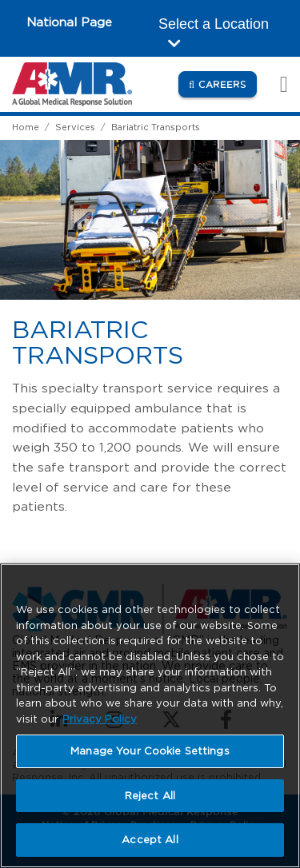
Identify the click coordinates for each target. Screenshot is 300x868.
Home (26, 127)
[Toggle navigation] (275, 84)
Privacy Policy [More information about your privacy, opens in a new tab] (100, 719)
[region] (150, 716)
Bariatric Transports (156, 127)
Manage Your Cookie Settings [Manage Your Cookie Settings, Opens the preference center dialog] (150, 751)
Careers (228, 84)
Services (75, 127)
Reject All (150, 796)
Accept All (150, 840)
